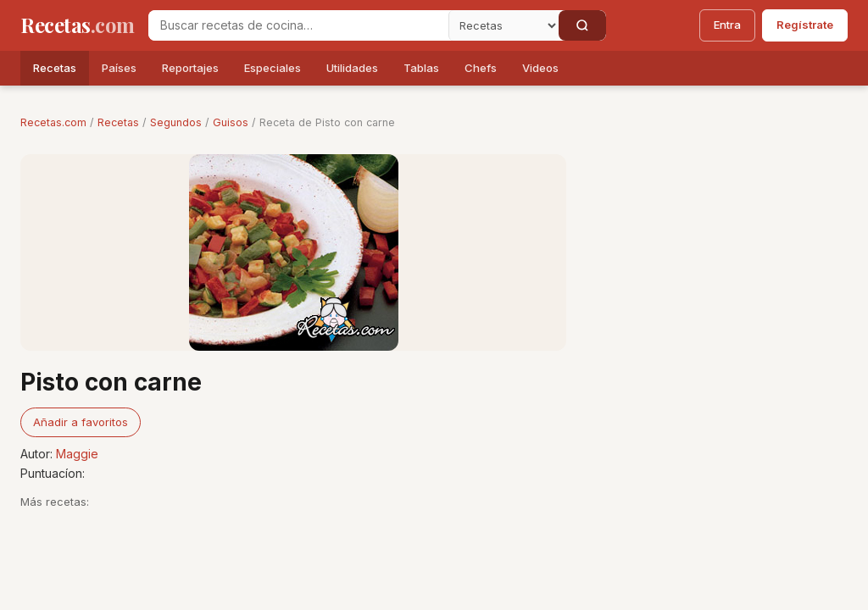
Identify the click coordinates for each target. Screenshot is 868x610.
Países (119, 68)
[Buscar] (582, 25)
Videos (540, 68)
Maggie (77, 454)
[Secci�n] (504, 25)
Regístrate (805, 25)
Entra (727, 25)
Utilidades (352, 68)
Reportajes (190, 68)
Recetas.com (53, 122)
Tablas (421, 68)
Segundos (176, 122)
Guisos (231, 122)
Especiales (273, 68)
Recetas (55, 68)
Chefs (481, 68)
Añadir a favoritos (81, 422)
